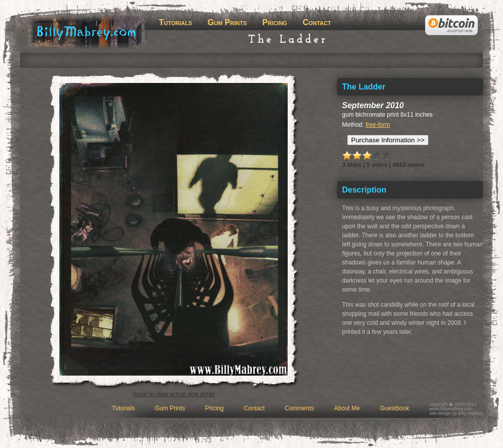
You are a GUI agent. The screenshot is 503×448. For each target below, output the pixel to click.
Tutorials (176, 22)
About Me (347, 408)
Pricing (274, 22)
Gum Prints (227, 22)
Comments (299, 408)
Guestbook (394, 408)
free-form (378, 125)
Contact (317, 22)
